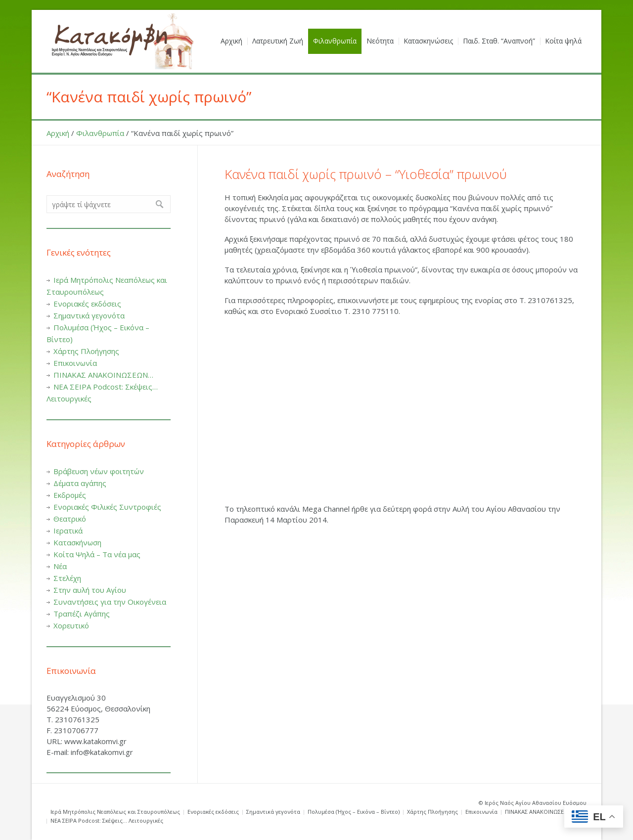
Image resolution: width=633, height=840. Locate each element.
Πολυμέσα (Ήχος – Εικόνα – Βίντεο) (354, 812)
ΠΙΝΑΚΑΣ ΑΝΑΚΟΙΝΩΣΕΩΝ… (103, 375)
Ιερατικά (68, 531)
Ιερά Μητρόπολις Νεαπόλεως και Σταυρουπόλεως (115, 812)
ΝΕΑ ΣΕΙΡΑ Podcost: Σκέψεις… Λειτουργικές (107, 820)
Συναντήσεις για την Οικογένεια (110, 602)
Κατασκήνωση (77, 542)
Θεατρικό (70, 519)
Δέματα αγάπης (80, 483)
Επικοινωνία (75, 363)
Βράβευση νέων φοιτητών (99, 471)
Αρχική (58, 133)
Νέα (60, 566)
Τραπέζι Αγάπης (82, 614)
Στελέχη (67, 578)
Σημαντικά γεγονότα (89, 315)
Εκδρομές (70, 495)
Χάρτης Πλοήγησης (86, 351)
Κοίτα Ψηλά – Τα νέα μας (97, 554)
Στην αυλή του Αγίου (90, 590)
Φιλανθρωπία (100, 133)
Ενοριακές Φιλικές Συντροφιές (107, 507)
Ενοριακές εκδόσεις (87, 304)
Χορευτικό (71, 625)
